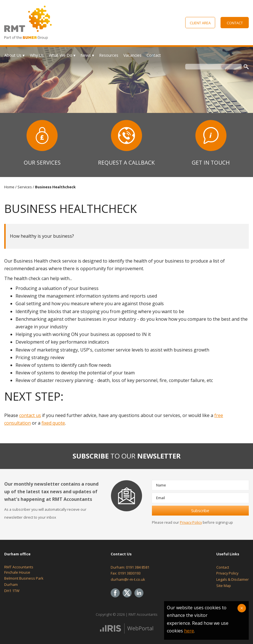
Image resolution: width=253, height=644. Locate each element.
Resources (109, 55)
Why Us (37, 55)
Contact (235, 23)
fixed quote (53, 423)
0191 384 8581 (138, 567)
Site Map (224, 586)
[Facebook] (117, 598)
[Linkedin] (140, 598)
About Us (13, 55)
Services (25, 187)
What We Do (61, 55)
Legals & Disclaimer (233, 579)
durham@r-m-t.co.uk (128, 579)
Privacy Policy (191, 522)
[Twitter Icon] (128, 598)
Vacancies (132, 55)
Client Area (200, 23)
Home (9, 187)
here (189, 631)
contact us (30, 415)
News (86, 55)
